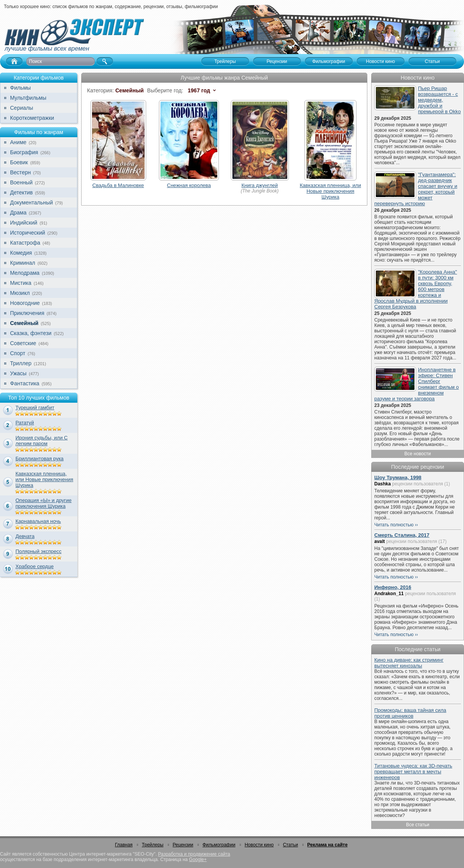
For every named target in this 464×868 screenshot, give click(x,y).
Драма (18, 213)
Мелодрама (25, 273)
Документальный (32, 203)
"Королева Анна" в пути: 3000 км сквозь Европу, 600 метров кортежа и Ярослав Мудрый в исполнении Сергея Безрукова (416, 289)
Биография (24, 152)
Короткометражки (32, 118)
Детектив (21, 192)
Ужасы (18, 373)
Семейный (24, 323)
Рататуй (25, 423)
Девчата (25, 536)
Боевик (19, 162)
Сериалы (22, 108)
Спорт (18, 353)
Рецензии (183, 845)
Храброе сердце (35, 566)
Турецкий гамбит (35, 408)
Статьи (291, 845)
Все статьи (418, 825)
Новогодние (25, 303)
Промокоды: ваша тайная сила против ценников (410, 713)
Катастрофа (25, 243)
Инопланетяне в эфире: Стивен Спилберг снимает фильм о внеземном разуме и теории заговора (417, 384)
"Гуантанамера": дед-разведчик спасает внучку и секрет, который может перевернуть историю (416, 189)
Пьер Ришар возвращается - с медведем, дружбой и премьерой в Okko (439, 100)
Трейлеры (153, 845)
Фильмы (20, 88)
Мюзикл (20, 293)
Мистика (21, 283)
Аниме (18, 142)
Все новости (418, 454)
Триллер (21, 363)
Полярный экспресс (38, 551)
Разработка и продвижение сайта (194, 854)
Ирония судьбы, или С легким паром (42, 441)
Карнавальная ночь (38, 521)
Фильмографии (219, 845)
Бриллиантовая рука (39, 459)
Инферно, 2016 (393, 587)
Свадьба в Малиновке (118, 185)
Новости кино (259, 845)
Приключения (27, 313)
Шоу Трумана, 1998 (398, 477)
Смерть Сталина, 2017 (402, 535)
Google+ (198, 859)
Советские (23, 343)
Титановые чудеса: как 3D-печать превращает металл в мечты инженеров (413, 772)
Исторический (28, 233)
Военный (21, 182)
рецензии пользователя (418, 484)
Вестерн (20, 172)
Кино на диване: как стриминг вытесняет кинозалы (409, 663)
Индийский (24, 223)
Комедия (21, 253)
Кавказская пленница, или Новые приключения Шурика (44, 479)
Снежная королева (189, 185)
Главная (124, 845)
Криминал (23, 263)
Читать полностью (394, 525)
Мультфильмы (28, 98)
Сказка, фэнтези (31, 333)
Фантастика (25, 383)
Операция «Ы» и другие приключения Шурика (43, 503)
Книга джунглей (260, 185)
